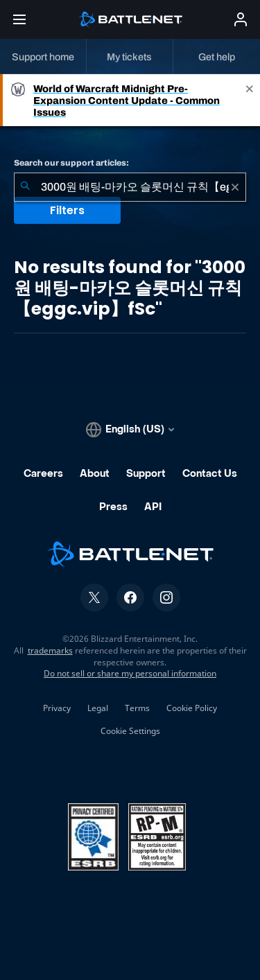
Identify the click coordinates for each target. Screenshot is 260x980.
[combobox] (130, 187)
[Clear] (235, 187)
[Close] (250, 100)
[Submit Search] (25, 187)
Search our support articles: (71, 163)
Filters (67, 210)
